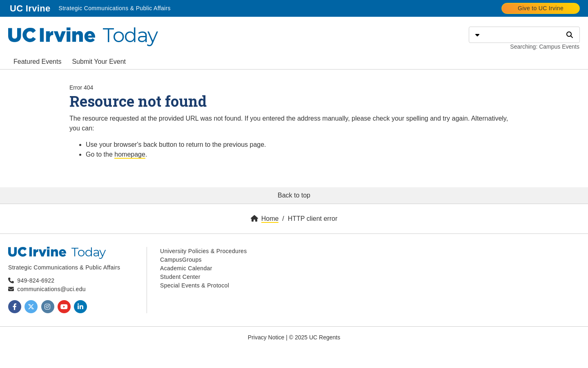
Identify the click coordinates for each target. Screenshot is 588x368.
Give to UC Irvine (541, 8)
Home (270, 219)
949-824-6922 (36, 280)
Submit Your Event (99, 62)
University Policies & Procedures (204, 251)
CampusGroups (181, 260)
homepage (130, 154)
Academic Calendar (186, 268)
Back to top (294, 195)
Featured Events (37, 62)
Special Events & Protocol (195, 285)
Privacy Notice (266, 337)
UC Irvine (31, 8)
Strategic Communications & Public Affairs (114, 8)
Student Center (180, 277)
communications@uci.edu (51, 289)
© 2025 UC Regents (315, 337)
